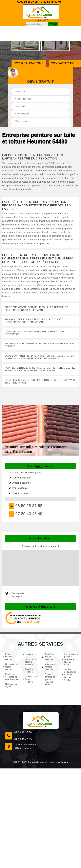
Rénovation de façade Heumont (30, 679)
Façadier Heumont (28, 671)
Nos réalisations (29, 63)
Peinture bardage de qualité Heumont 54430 (49, 679)
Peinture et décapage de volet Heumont (11, 677)
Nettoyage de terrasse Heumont (49, 667)
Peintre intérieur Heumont (8, 657)
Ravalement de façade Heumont (50, 657)
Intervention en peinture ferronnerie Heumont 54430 (70, 659)
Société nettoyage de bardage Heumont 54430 (69, 675)
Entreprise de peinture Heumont (30, 662)
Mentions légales (59, 762)
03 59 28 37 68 (27, 2)
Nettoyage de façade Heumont (10, 667)
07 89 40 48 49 (51, 2)
